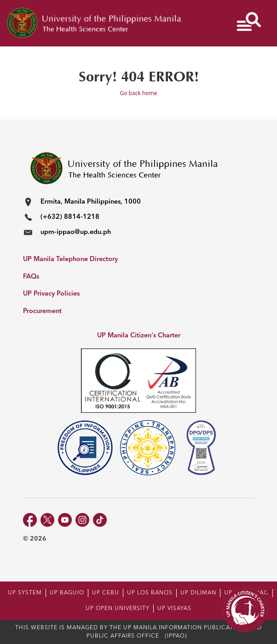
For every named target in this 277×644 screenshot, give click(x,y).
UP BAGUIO (67, 593)
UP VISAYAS (174, 609)
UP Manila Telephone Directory (70, 259)
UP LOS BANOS (150, 593)
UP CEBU (106, 593)
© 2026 (35, 539)
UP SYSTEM (25, 593)
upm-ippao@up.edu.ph (76, 232)
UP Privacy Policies (51, 294)
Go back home (138, 93)
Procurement (42, 311)
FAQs (31, 277)
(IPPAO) (176, 636)
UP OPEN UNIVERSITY (118, 609)
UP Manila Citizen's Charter (139, 336)
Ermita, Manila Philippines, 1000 (91, 202)
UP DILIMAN (198, 593)
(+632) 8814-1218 (70, 217)
